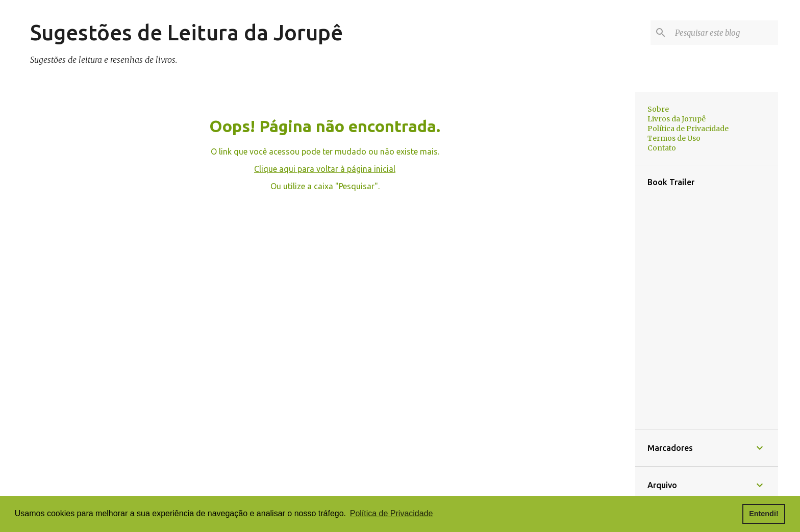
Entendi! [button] (764, 514)
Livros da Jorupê (677, 119)
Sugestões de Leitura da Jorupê (186, 32)
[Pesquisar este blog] (724, 33)
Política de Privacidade (688, 129)
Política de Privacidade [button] (392, 513)
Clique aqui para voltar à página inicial (325, 169)
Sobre (658, 109)
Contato (662, 148)
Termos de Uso (674, 138)
